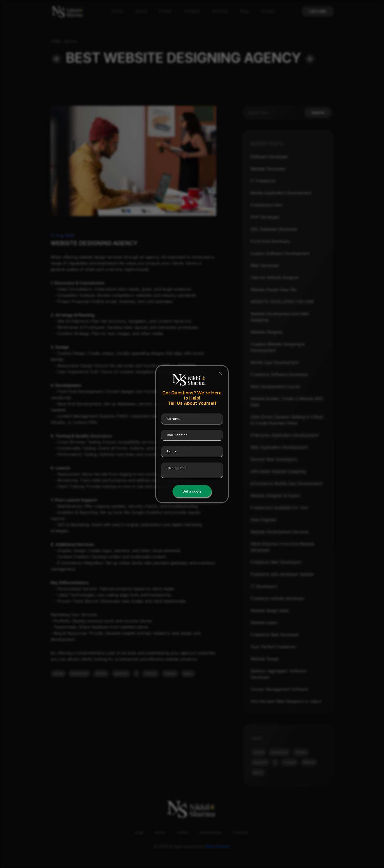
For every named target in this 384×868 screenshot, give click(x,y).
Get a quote (192, 491)
